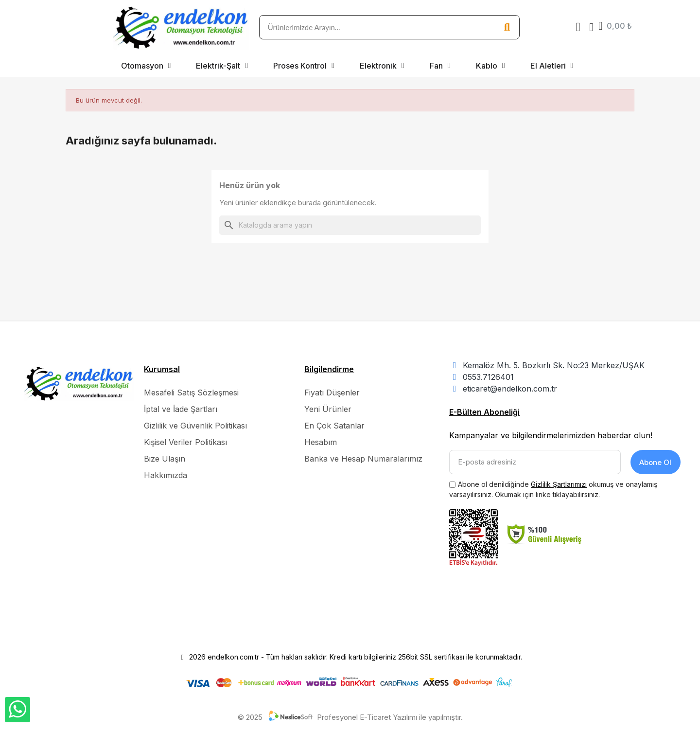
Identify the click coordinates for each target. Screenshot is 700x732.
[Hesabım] (591, 27)
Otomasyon (146, 66)
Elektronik (382, 66)
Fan (440, 66)
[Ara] (350, 225)
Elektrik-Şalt (222, 66)
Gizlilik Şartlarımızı (559, 484)
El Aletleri (552, 66)
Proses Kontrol (304, 66)
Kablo (490, 66)
